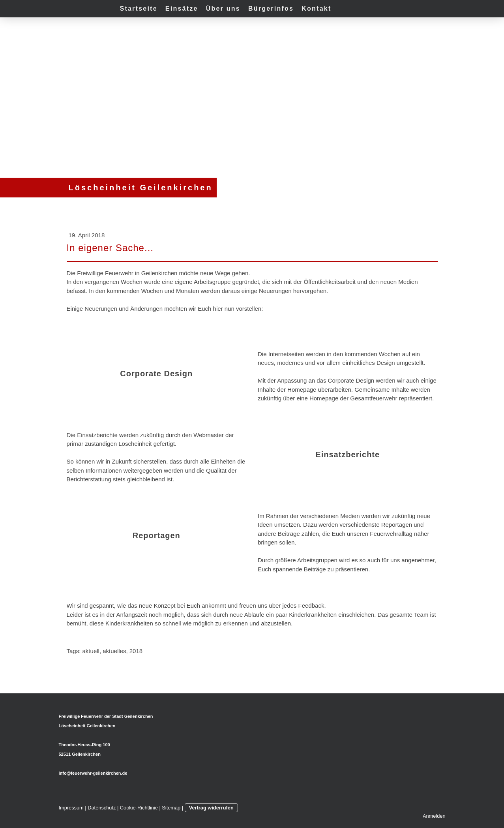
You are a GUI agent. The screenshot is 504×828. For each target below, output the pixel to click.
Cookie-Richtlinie (139, 808)
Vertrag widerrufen (211, 808)
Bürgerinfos (271, 8)
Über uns (223, 8)
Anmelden (434, 816)
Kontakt (316, 8)
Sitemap (171, 808)
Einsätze (182, 8)
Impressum (71, 808)
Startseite (139, 8)
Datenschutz (102, 808)
